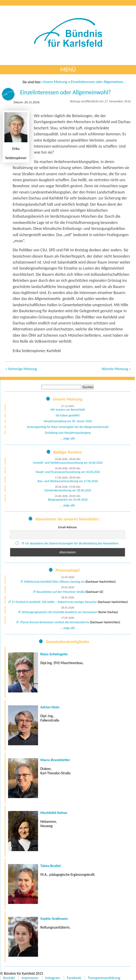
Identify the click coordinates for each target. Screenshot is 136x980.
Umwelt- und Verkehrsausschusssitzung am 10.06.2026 (68, 463)
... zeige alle (68, 438)
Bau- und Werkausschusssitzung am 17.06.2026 (68, 481)
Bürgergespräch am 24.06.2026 (68, 500)
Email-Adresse (68, 527)
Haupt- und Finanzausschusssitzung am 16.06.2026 (68, 472)
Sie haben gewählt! (68, 415)
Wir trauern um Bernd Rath (68, 410)
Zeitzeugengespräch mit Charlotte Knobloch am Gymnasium (60, 612)
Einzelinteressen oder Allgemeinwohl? (98, 82)
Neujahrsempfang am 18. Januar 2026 (68, 421)
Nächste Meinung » (116, 369)
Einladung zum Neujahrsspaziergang (68, 433)
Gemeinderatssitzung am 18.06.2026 (68, 490)
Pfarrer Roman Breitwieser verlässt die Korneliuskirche (54, 622)
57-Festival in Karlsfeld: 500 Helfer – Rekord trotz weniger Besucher (54, 602)
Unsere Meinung (55, 82)
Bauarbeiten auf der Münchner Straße (61, 592)
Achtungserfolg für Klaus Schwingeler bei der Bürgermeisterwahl (68, 427)
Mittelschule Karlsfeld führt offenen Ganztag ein (54, 582)
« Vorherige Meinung (21, 369)
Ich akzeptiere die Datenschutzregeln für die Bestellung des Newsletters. (72, 543)
